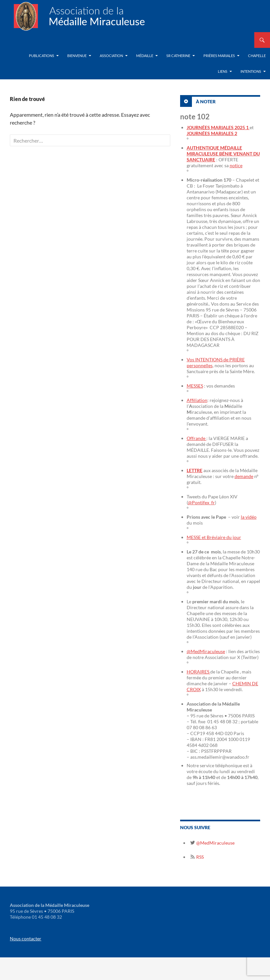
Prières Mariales (219, 56)
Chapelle (257, 56)
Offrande (197, 438)
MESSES (195, 386)
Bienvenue (77, 56)
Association (111, 56)
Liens (223, 71)
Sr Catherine (178, 56)
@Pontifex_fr (201, 502)
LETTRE (195, 470)
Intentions (251, 71)
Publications (42, 56)
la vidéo (249, 517)
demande (244, 476)
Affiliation (197, 400)
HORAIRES (198, 672)
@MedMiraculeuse (206, 651)
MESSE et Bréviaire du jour (214, 537)
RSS (199, 857)
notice (236, 165)
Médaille (145, 56)
